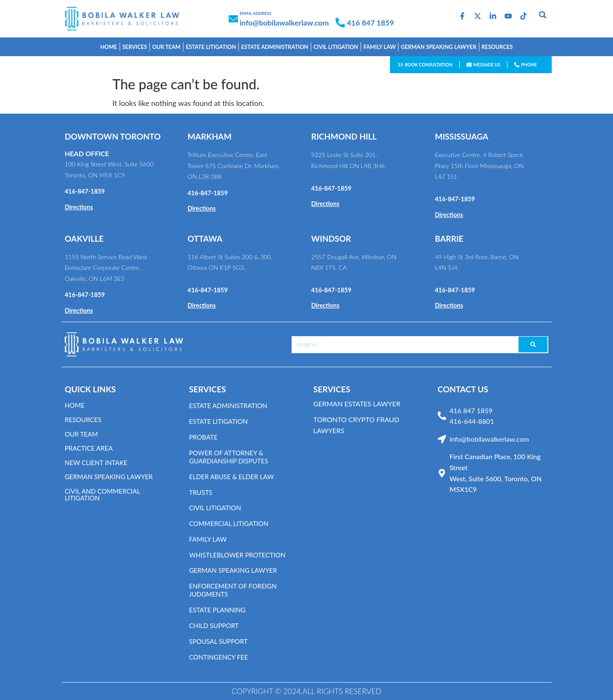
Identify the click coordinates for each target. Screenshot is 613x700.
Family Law (209, 539)
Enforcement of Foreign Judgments (235, 590)
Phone (529, 65)
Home (109, 47)
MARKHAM (210, 136)
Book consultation (429, 65)
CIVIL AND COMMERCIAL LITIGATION (105, 494)
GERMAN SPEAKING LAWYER (439, 47)
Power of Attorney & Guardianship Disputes (231, 457)
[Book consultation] (401, 65)
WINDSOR (331, 239)
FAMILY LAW (380, 47)
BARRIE (449, 239)
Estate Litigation (220, 421)
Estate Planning (219, 610)
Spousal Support (220, 641)
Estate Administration (230, 406)
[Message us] (469, 65)
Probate (204, 437)
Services (135, 47)
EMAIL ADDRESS (255, 13)
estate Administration (275, 47)
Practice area (90, 448)
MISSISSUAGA (462, 136)
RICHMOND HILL (344, 136)
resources (84, 419)
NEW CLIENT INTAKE (98, 462)
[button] (543, 14)
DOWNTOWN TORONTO (113, 136)
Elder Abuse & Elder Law (234, 477)
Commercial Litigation (231, 524)
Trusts (201, 493)
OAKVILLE (84, 239)
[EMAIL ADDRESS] (233, 19)
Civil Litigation (336, 47)
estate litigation (211, 47)
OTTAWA (205, 239)
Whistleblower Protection (240, 555)
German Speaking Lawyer (236, 570)
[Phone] (517, 65)
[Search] (533, 344)
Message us (487, 65)
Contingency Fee (220, 657)
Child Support (215, 626)
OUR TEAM (166, 47)
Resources (497, 47)
